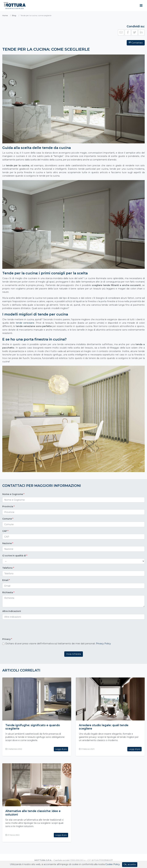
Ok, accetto (130, 864)
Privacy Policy (103, 644)
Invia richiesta (74, 654)
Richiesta (8, 592)
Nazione (8, 543)
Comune (8, 519)
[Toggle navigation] (141, 6)
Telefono (8, 568)
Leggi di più (61, 749)
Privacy (7, 639)
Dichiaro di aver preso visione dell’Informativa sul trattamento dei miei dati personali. (58, 644)
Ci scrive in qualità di (15, 556)
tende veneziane (25, 323)
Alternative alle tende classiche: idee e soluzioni (33, 812)
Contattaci (136, 43)
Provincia (8, 506)
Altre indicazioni (12, 611)
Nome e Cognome (13, 494)
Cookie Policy (113, 864)
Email (6, 580)
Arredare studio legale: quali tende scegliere (104, 727)
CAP (5, 531)
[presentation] (26, 629)
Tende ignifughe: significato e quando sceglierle (33, 727)
